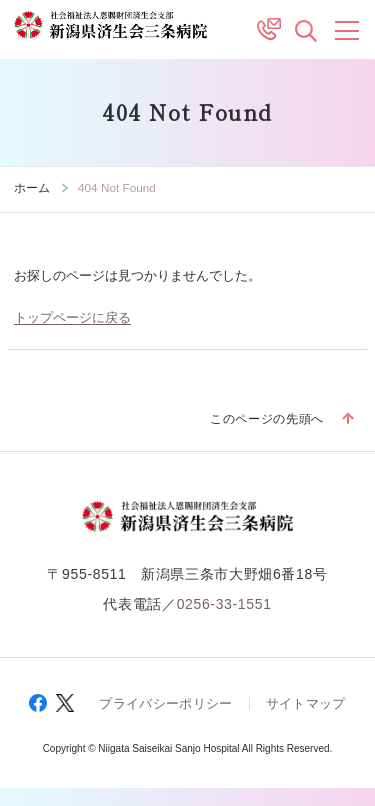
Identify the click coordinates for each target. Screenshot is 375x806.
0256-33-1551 (224, 604)
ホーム (32, 187)
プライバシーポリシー (165, 703)
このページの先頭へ (267, 419)
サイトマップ (306, 703)
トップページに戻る (72, 318)
